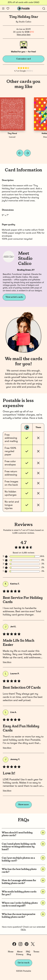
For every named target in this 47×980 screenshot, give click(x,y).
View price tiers (24, 35)
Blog (29, 954)
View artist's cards (14, 297)
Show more (23, 805)
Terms (36, 952)
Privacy (20, 954)
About (20, 952)
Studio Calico (25, 22)
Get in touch (24, 963)
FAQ (28, 952)
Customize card (24, 59)
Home (11, 952)
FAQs (23, 930)
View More (7, 662)
